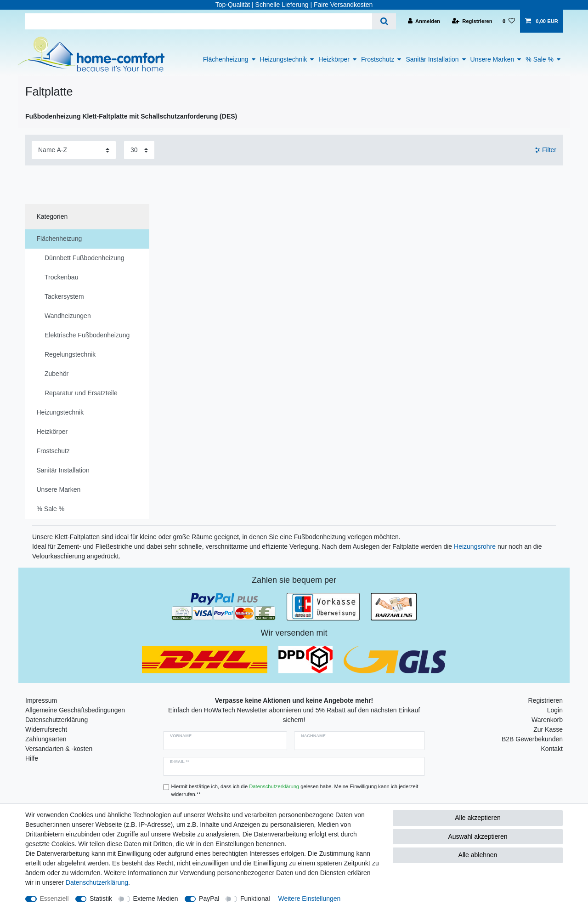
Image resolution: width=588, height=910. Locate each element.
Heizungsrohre (475, 546)
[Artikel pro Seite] (139, 150)
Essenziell (54, 899)
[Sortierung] (74, 150)
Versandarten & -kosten (59, 749)
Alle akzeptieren (478, 818)
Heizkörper (334, 59)
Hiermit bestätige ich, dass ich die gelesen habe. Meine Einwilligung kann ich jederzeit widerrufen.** (295, 790)
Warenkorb (547, 720)
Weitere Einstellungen (309, 899)
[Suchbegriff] (199, 21)
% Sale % (540, 59)
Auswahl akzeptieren (478, 836)
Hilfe (32, 758)
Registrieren (546, 700)
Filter (546, 150)
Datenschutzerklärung (57, 720)
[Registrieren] (472, 21)
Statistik (101, 899)
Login (555, 710)
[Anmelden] (424, 21)
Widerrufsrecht (46, 729)
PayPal (209, 899)
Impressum (41, 700)
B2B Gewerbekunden (532, 739)
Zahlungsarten (46, 739)
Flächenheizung (226, 59)
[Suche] (384, 21)
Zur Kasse (548, 729)
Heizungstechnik (284, 59)
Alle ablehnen (478, 855)
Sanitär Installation (432, 59)
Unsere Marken (492, 59)
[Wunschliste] (509, 21)
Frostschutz (378, 59)
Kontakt (552, 749)
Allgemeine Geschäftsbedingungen (75, 710)
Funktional (255, 899)
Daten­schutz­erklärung (97, 882)
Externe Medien (156, 899)
